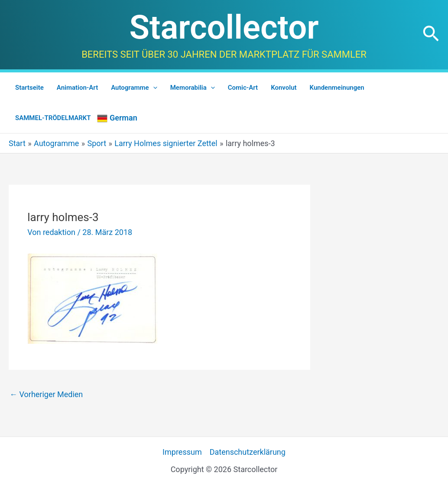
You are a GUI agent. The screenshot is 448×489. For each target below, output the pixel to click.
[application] (153, 88)
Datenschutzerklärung (248, 452)
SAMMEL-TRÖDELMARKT (53, 118)
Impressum (182, 452)
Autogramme (134, 88)
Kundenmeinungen (337, 88)
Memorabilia (193, 88)
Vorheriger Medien (46, 394)
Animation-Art (77, 88)
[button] (431, 35)
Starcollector (224, 27)
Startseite (29, 88)
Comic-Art (243, 88)
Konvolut (284, 88)
